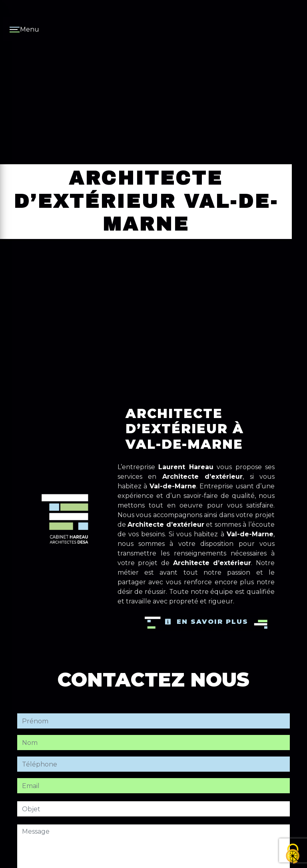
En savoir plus (206, 622)
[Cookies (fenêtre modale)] (293, 854)
